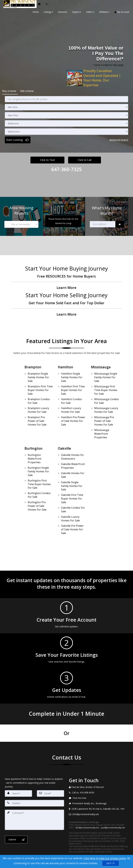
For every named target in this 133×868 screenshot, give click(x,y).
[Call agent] (45, 4)
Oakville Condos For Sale (73, 492)
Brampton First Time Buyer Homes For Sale (40, 386)
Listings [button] (47, 12)
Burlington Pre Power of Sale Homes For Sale (37, 490)
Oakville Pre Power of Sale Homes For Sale (72, 510)
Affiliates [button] (103, 12)
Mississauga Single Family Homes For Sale (106, 374)
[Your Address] (103, 222)
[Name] (18, 773)
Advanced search (119, 138)
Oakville (65, 439)
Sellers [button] (89, 12)
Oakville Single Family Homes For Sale (72, 471)
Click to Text (47, 158)
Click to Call (85, 158)
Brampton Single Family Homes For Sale (38, 374)
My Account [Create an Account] (121, 12)
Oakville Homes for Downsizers (73, 446)
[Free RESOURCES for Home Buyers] (66, 275)
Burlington (34, 439)
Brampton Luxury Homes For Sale (38, 403)
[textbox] (21, 222)
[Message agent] (99, 778)
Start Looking (15, 138)
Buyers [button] (76, 12)
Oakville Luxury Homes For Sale (70, 500)
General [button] (62, 12)
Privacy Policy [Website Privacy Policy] (97, 851)
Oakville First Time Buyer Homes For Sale (72, 483)
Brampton (33, 365)
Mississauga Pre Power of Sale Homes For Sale (104, 413)
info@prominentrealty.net (87, 808)
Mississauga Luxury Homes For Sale (106, 403)
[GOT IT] (111, 863)
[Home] (19, 4)
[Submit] (16, 818)
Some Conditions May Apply (109, 65)
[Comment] (34, 799)
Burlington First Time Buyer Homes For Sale (39, 471)
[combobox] (21, 222)
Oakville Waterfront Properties (73, 454)
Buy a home (9, 90)
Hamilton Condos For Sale (71, 395)
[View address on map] (99, 789)
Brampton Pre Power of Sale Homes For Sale (37, 413)
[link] (120, 222)
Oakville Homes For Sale (73, 462)
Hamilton (66, 365)
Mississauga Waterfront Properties (102, 424)
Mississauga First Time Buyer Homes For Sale (106, 386)
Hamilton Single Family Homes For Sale (72, 374)
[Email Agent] (40, 4)
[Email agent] (99, 794)
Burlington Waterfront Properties (35, 448)
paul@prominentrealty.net (113, 808)
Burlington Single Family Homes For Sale (38, 459)
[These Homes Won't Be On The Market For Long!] (63, 219)
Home (35, 12)
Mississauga (101, 365)
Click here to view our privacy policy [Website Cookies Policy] (105, 858)
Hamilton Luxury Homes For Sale (71, 403)
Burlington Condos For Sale (39, 480)
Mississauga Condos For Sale (107, 395)
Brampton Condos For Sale (39, 395)
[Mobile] (34, 783)
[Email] (50, 773)
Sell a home (27, 90)
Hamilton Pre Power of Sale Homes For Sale (73, 413)
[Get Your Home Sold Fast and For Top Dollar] (66, 302)
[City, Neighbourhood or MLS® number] (66, 98)
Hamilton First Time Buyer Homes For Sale (73, 386)
